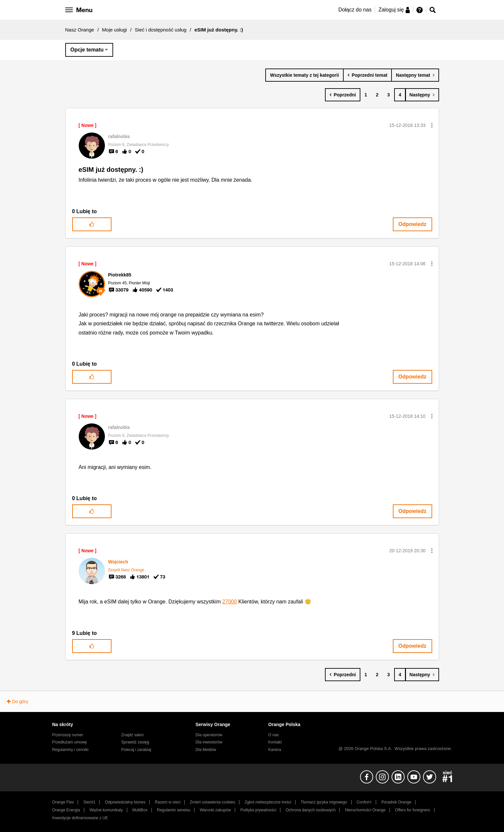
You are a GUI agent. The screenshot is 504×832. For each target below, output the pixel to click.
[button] (432, 125)
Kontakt (275, 742)
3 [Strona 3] (389, 95)
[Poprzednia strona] (343, 95)
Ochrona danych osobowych (311, 810)
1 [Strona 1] (366, 95)
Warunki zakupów (215, 810)
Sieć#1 (89, 802)
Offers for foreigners (413, 810)
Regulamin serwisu (174, 810)
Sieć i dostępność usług (161, 30)
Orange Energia (66, 810)
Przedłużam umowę (70, 742)
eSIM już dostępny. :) (111, 170)
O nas (273, 735)
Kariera (275, 750)
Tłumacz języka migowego (324, 802)
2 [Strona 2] (377, 95)
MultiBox (140, 810)
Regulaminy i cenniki (70, 750)
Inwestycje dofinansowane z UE (80, 818)
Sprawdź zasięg (135, 742)
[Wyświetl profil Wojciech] (118, 562)
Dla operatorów (209, 735)
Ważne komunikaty (106, 810)
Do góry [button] (20, 701)
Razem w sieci (168, 802)
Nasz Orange (80, 30)
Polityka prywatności (258, 810)
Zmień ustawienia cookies (212, 802)
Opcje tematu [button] (87, 50)
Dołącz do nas (355, 10)
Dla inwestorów (209, 742)
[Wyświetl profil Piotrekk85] (120, 275)
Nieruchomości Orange (365, 810)
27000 (230, 602)
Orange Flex (63, 802)
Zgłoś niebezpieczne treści (268, 802)
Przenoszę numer (68, 735)
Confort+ (364, 802)
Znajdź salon (132, 735)
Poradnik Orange (396, 802)
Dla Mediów (206, 750)
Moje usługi (114, 30)
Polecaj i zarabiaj (136, 750)
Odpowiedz (412, 224)
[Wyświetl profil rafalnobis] (119, 136)
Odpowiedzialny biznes (125, 802)
